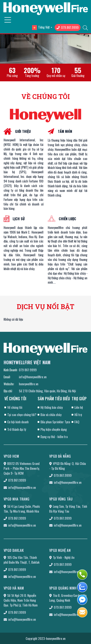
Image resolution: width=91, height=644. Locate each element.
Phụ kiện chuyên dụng (54, 429)
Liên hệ (79, 407)
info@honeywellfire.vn (33, 377)
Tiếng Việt (41, 27)
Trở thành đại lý (17, 429)
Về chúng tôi (15, 407)
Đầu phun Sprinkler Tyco (55, 422)
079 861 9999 (28, 370)
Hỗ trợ (78, 415)
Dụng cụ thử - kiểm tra (54, 437)
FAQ (77, 422)
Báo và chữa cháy (51, 415)
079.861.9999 (68, 27)
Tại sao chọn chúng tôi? (22, 415)
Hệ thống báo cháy (52, 407)
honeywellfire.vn (29, 384)
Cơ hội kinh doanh (18, 422)
